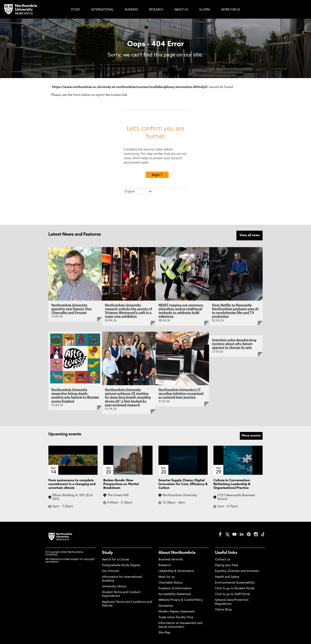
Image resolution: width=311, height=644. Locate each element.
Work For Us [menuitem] (231, 10)
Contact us (223, 559)
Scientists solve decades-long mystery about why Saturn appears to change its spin (234, 343)
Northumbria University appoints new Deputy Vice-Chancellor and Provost (72, 309)
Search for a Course (115, 559)
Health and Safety (227, 576)
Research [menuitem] (156, 10)
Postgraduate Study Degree (121, 565)
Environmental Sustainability (235, 582)
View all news (250, 235)
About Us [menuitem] (181, 10)
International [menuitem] (103, 10)
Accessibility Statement (175, 594)
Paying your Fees (227, 565)
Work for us (167, 576)
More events (251, 435)
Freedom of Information (175, 588)
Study (107, 552)
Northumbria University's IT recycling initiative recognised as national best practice (181, 393)
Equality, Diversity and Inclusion (237, 571)
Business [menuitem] (132, 10)
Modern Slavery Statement (177, 611)
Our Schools (110, 571)
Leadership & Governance (176, 571)
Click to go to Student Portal (235, 588)
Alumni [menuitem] (205, 10)
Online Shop (223, 609)
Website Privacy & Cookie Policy (181, 600)
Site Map (164, 632)
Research (165, 565)
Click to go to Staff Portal (232, 594)
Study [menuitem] (76, 10)
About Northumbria (177, 552)
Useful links (226, 552)
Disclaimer (166, 605)
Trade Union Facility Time (176, 617)
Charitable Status (170, 582)
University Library (114, 586)
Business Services (171, 559)
